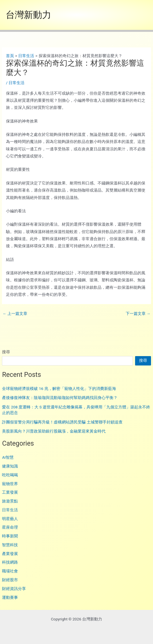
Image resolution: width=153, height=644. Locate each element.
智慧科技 (10, 545)
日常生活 (10, 510)
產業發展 (10, 554)
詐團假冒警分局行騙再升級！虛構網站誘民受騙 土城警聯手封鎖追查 (62, 422)
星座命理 (10, 527)
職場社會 (10, 571)
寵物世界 (10, 484)
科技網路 (10, 562)
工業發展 (10, 492)
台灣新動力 (28, 15)
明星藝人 (10, 519)
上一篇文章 (15, 314)
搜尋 (6, 352)
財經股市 (10, 580)
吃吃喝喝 (10, 475)
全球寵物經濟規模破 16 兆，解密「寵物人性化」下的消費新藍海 (59, 389)
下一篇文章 (138, 314)
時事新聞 (10, 536)
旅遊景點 (10, 501)
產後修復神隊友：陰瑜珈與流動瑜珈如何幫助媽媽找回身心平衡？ (60, 398)
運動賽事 (10, 597)
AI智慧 (8, 457)
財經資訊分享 (14, 589)
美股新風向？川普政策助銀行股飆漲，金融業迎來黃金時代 (54, 431)
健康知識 (10, 466)
